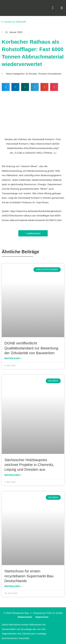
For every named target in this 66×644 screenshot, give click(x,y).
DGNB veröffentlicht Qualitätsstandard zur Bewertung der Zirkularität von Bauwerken (31, 348)
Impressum (42, 617)
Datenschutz (25, 617)
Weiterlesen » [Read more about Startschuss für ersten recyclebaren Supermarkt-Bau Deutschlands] (13, 586)
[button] (53, 8)
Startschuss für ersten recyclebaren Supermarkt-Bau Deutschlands (29, 576)
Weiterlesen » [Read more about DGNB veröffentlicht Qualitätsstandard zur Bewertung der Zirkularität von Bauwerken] (13, 358)
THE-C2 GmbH (54, 613)
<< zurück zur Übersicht (13, 22)
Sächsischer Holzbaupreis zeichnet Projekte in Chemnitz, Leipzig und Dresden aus (29, 465)
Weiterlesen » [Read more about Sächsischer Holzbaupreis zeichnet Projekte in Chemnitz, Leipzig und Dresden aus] (13, 475)
